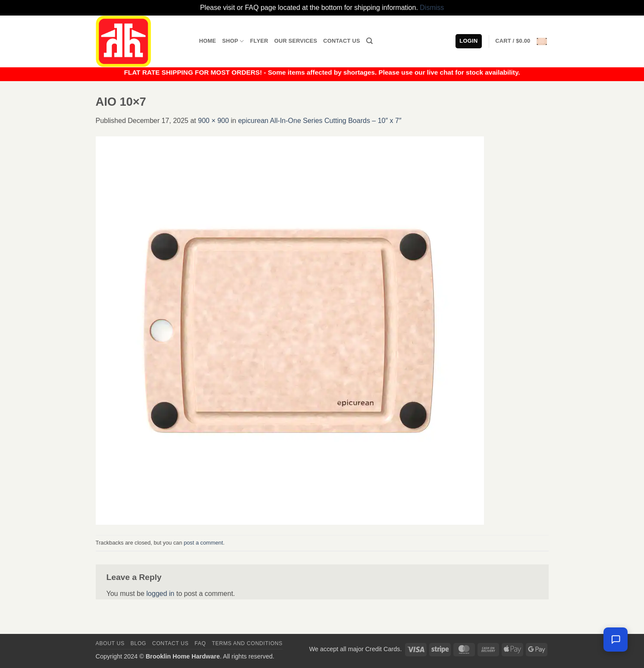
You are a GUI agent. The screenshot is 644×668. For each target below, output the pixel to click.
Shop (233, 41)
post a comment (203, 543)
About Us (110, 643)
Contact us (171, 643)
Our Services (296, 41)
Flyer (259, 41)
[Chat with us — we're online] (616, 640)
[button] (522, 41)
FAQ (200, 643)
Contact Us (342, 41)
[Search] (369, 41)
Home (208, 41)
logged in (160, 594)
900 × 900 (214, 121)
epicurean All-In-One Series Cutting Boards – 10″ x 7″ (320, 121)
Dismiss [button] (432, 8)
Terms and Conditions (247, 643)
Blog (138, 643)
